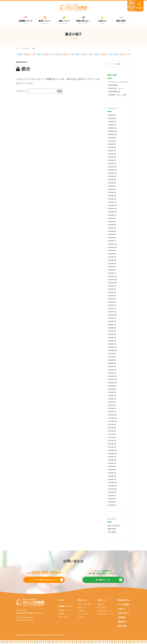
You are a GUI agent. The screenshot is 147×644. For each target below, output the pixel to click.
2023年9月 (112, 215)
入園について (103, 600)
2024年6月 (112, 186)
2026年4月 (112, 115)
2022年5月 (112, 263)
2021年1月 (112, 309)
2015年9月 (112, 492)
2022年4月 (112, 267)
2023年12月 (113, 205)
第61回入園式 (113, 85)
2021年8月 (112, 289)
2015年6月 (112, 499)
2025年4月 (112, 154)
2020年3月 (112, 338)
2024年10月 (113, 173)
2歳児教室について (105, 614)
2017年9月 (112, 425)
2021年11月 (113, 280)
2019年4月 (112, 363)
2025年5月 (112, 151)
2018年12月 (113, 376)
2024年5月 (112, 189)
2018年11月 (113, 379)
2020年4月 (112, 334)
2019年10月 (113, 350)
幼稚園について (65, 606)
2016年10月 (113, 454)
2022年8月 (112, 254)
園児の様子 (112, 529)
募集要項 (101, 604)
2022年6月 (112, 260)
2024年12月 (113, 167)
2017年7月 (112, 431)
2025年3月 (112, 157)
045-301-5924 (46, 572)
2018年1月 (112, 412)
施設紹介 (63, 613)
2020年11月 (113, 312)
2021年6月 (112, 296)
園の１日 (82, 608)
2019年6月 (112, 357)
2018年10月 (113, 383)
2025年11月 (113, 131)
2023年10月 (113, 212)
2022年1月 (112, 273)
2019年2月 (112, 370)
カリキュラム (83, 614)
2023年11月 (113, 209)
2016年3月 (112, 473)
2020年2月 (112, 341)
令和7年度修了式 (114, 92)
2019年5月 (112, 360)
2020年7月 (112, 325)
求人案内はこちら (103, 580)
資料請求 (122, 622)
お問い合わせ (124, 613)
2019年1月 (112, 373)
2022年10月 (113, 247)
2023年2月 (112, 238)
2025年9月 (112, 138)
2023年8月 (112, 218)
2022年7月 (112, 257)
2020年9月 (112, 318)
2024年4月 (112, 193)
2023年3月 (112, 234)
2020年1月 (112, 344)
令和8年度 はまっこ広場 (117, 95)
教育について (83, 600)
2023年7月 (112, 222)
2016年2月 (112, 476)
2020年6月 (112, 328)
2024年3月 (112, 196)
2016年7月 (112, 463)
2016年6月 (112, 467)
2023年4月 (112, 231)
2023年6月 (112, 225)
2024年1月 (112, 202)
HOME (61, 600)
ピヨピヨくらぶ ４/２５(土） (118, 82)
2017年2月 (112, 444)
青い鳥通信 (112, 532)
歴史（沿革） (64, 617)
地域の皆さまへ (124, 600)
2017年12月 (113, 415)
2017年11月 (113, 418)
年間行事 (82, 611)
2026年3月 (112, 118)
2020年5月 (112, 331)
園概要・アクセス (66, 610)
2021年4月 (112, 302)
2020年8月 (112, 321)
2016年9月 (112, 457)
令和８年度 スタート (116, 88)
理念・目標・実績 (85, 604)
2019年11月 (113, 347)
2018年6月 (112, 396)
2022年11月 (113, 244)
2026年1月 (112, 125)
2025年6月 (112, 147)
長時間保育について (105, 611)
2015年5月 (112, 502)
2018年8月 (112, 389)
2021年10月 (113, 283)
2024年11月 (113, 170)
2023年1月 (112, 241)
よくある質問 (124, 604)
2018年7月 (112, 392)
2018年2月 (112, 408)
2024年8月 (112, 180)
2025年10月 (113, 135)
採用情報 (122, 617)
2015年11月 (113, 486)
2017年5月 (112, 438)
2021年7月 (112, 292)
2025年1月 (112, 164)
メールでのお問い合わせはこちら (44, 580)
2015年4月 (112, 505)
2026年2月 (112, 122)
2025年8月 (112, 141)
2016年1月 (112, 479)
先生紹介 (82, 617)
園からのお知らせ (115, 526)
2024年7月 (112, 183)
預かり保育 (102, 608)
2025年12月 (113, 128)
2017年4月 (112, 441)
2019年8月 (112, 354)
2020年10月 (113, 315)
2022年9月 (112, 251)
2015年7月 (112, 496)
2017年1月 (112, 447)
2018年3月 (112, 405)
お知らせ (122, 609)
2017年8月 (112, 428)
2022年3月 (112, 270)
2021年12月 (113, 276)
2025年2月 (112, 160)
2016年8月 (112, 460)
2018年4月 (112, 402)
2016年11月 (113, 450)
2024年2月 (112, 199)
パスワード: (36, 91)
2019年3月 (112, 367)
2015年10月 (113, 489)
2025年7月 (112, 144)
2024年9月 (112, 176)
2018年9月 (112, 386)
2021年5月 (112, 299)
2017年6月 (112, 434)
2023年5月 (112, 228)
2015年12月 (113, 483)
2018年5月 (112, 399)
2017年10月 (113, 421)
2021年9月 (112, 286)
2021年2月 (112, 305)
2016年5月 (112, 470)
